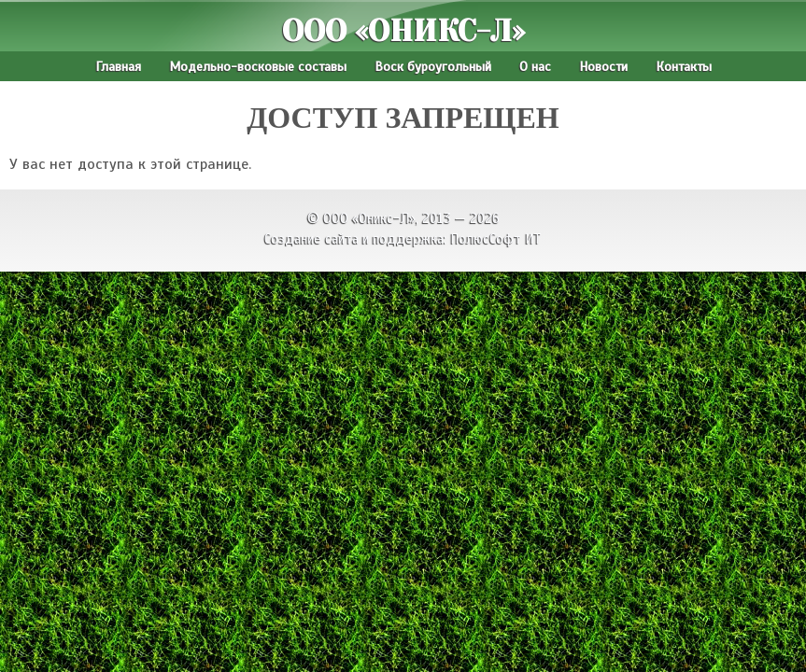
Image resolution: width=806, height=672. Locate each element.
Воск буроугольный (433, 66)
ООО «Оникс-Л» (403, 31)
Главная (118, 66)
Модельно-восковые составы (258, 66)
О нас (535, 66)
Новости (603, 66)
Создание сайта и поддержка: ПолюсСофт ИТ (403, 239)
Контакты (684, 66)
